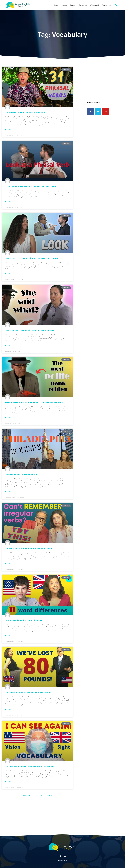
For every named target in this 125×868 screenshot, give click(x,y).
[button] (116, 5)
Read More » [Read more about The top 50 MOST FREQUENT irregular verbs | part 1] (8, 564)
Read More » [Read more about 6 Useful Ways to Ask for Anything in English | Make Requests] (8, 418)
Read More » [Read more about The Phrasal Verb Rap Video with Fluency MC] (8, 130)
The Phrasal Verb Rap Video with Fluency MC (26, 112)
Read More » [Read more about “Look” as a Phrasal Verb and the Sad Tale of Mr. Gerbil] (8, 202)
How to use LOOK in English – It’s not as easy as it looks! (32, 258)
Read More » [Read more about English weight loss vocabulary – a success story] (8, 710)
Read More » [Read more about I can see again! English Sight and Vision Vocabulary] (8, 782)
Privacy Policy (62, 861)
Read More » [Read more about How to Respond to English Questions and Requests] (8, 346)
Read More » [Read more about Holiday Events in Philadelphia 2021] (8, 492)
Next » (49, 795)
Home (56, 5)
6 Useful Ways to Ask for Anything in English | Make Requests (34, 402)
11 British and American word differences (24, 620)
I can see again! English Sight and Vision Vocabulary (29, 766)
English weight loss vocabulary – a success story (28, 692)
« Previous (27, 795)
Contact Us (83, 5)
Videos (64, 5)
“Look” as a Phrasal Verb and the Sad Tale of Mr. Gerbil (30, 186)
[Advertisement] (105, 80)
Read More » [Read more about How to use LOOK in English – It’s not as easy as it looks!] (8, 274)
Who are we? (107, 5)
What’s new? (95, 5)
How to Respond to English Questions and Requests (29, 330)
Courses (73, 5)
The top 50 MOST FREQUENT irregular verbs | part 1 (29, 548)
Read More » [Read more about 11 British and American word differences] (8, 636)
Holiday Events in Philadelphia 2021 (21, 474)
